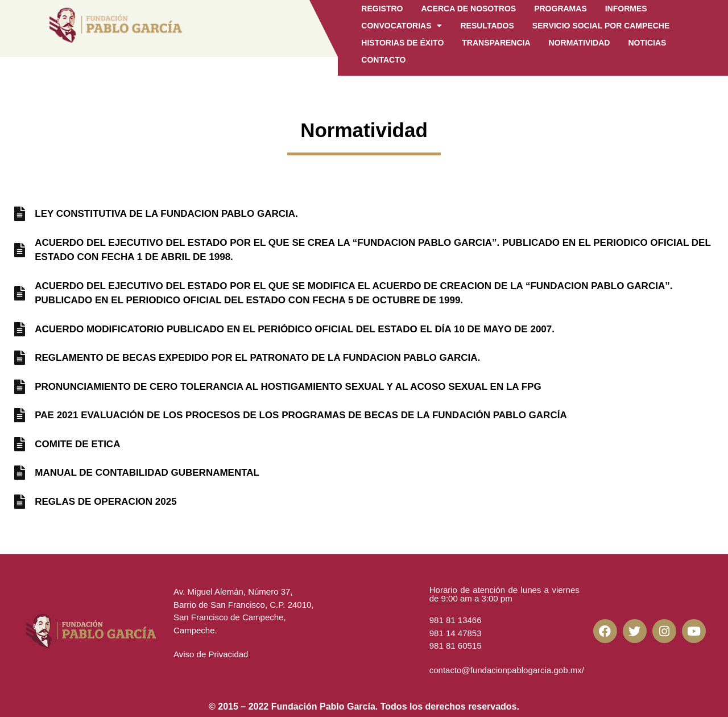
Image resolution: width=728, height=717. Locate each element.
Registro (382, 9)
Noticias (647, 43)
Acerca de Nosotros (468, 9)
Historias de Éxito (402, 43)
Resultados (487, 26)
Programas (561, 9)
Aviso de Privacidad (211, 654)
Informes (626, 9)
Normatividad (580, 43)
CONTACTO (383, 60)
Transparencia (496, 43)
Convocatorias (402, 26)
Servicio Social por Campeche (601, 26)
